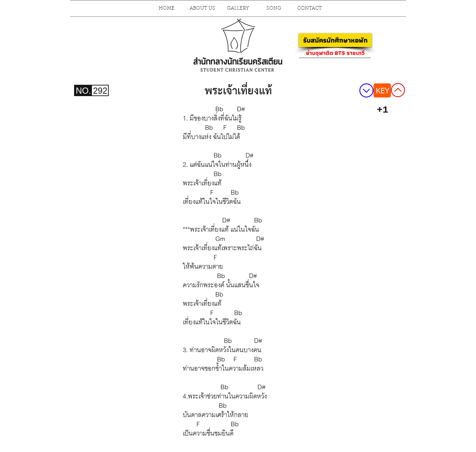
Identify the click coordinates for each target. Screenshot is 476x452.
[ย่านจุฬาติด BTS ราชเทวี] (335, 53)
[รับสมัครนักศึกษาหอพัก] (335, 40)
